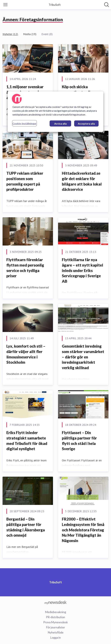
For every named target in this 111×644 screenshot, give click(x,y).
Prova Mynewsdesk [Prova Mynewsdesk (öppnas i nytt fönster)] (56, 622)
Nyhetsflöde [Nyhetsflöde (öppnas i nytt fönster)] (56, 632)
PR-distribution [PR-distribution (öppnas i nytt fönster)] (56, 617)
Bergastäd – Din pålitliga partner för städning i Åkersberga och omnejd (26, 527)
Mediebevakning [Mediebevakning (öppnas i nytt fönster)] (56, 612)
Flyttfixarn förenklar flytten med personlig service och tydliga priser (25, 268)
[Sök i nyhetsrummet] (107, 5)
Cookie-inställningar (24, 123)
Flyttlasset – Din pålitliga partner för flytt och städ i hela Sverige (79, 441)
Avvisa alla (60, 124)
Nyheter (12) (10, 34)
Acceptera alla (86, 124)
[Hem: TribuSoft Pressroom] (55, 5)
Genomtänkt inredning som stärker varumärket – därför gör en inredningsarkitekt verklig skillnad (83, 357)
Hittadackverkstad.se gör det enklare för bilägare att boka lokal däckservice (82, 181)
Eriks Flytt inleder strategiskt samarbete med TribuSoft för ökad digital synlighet (27, 441)
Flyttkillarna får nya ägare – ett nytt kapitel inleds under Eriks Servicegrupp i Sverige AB (82, 270)
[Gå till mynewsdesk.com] (56, 602)
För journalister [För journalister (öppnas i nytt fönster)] (56, 627)
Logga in (56, 637)
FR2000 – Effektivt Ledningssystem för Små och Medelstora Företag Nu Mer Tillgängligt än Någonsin (83, 530)
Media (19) (30, 34)
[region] (56, 112)
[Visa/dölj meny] (5, 5)
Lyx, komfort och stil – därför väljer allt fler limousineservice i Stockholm (26, 354)
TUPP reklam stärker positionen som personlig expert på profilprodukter (25, 181)
